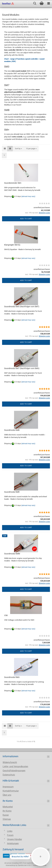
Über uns (7, 795)
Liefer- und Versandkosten (15, 766)
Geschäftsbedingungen (14, 771)
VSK (6, 615)
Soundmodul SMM (12, 554)
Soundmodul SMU (12, 677)
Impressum (8, 787)
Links (10, 831)
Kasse (6, 815)
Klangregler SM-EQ (12, 245)
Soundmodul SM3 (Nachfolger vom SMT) (22, 307)
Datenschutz (9, 775)
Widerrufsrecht (10, 762)
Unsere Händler (14, 839)
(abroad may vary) (28, 197)
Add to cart (26, 219)
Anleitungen (13, 843)
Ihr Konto (7, 811)
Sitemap (7, 819)
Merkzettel (8, 807)
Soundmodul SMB (12, 430)
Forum (10, 835)
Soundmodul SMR (12, 492)
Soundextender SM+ (13, 183)
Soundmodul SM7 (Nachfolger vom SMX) (22, 368)
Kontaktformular (11, 791)
